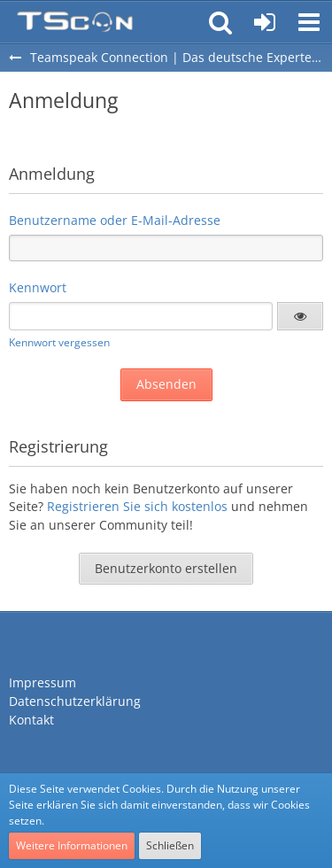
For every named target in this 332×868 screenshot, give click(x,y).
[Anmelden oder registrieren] (265, 22)
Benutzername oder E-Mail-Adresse (115, 220)
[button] (309, 22)
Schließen (170, 845)
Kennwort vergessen (59, 342)
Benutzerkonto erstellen (166, 568)
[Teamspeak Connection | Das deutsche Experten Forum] (75, 22)
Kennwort (38, 287)
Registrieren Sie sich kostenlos (137, 506)
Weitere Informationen (72, 845)
